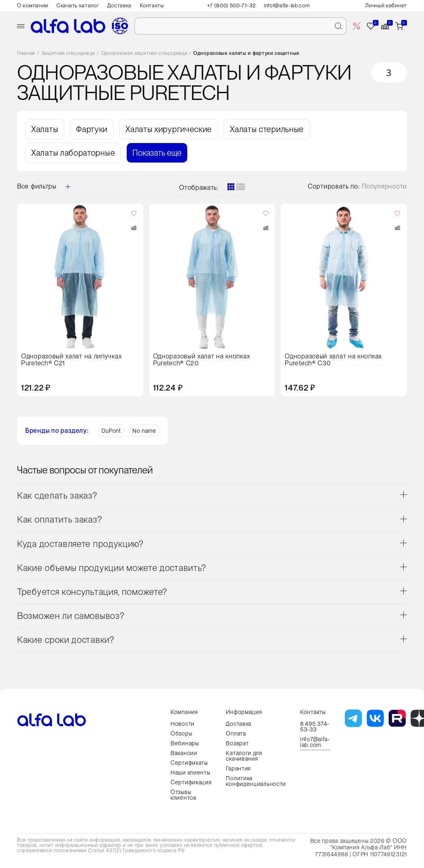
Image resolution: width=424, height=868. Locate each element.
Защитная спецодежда (68, 53)
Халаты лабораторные (73, 153)
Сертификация (191, 782)
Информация (244, 712)
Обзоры (181, 733)
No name (144, 431)
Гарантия (238, 768)
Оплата (236, 733)
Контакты (152, 5)
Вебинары (185, 743)
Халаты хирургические (169, 129)
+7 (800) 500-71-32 (231, 5)
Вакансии (184, 753)
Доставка (120, 5)
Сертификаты (189, 763)
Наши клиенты (190, 773)
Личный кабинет (386, 5)
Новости (183, 724)
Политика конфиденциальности (256, 781)
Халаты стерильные (267, 129)
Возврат (237, 743)
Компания (184, 712)
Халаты (45, 129)
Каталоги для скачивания (244, 756)
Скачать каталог (78, 5)
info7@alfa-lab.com (315, 742)
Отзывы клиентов (184, 795)
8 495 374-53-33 (315, 727)
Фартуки (92, 129)
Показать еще (157, 153)
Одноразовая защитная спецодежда (144, 53)
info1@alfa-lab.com (287, 5)
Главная (26, 53)
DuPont (111, 431)
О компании (33, 5)
